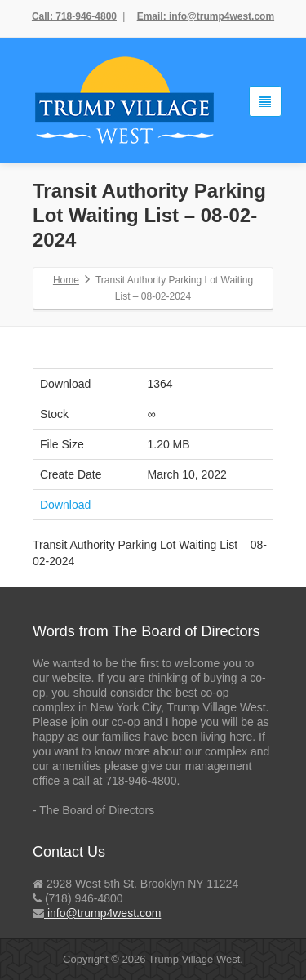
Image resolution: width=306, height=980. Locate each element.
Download (65, 505)
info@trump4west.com (102, 913)
